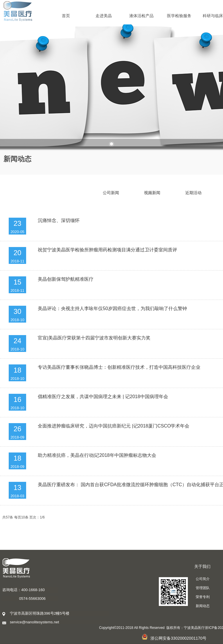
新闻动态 (203, 606)
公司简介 (203, 579)
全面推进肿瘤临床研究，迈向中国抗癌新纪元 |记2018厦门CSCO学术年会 (114, 426)
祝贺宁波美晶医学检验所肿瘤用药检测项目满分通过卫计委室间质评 (107, 250)
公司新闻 (111, 193)
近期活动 (193, 193)
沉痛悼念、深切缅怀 (59, 220)
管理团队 (203, 588)
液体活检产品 (141, 16)
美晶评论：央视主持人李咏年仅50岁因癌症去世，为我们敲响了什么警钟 (112, 308)
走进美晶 (104, 16)
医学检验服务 (179, 16)
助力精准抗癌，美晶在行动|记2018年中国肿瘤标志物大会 (97, 455)
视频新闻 (152, 193)
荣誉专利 (203, 597)
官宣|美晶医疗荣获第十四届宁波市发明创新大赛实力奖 (94, 338)
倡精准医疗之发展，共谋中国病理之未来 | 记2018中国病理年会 (103, 397)
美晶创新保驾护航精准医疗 (66, 279)
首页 (66, 16)
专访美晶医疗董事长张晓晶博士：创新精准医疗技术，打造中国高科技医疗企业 (119, 367)
